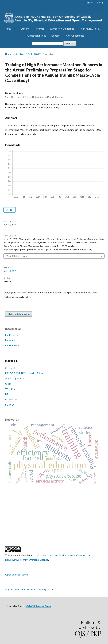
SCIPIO (9, 405)
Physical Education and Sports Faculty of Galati (31, 589)
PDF (11, 210)
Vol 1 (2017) (35, 54)
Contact (56, 36)
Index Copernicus (15, 378)
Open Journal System (17, 575)
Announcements (75, 36)
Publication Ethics (36, 36)
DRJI (8, 394)
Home (8, 54)
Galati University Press (39, 606)
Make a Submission (19, 314)
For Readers (11, 335)
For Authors (11, 340)
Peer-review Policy (90, 29)
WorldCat (11, 389)
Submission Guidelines (62, 29)
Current (25, 29)
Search (70, 43)
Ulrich (8, 384)
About (9, 29)
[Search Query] (48, 44)
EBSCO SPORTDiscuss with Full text (25, 373)
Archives (39, 29)
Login (100, 3)
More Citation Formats (18, 256)
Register (89, 3)
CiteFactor (11, 399)
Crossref (10, 368)
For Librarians (12, 346)
